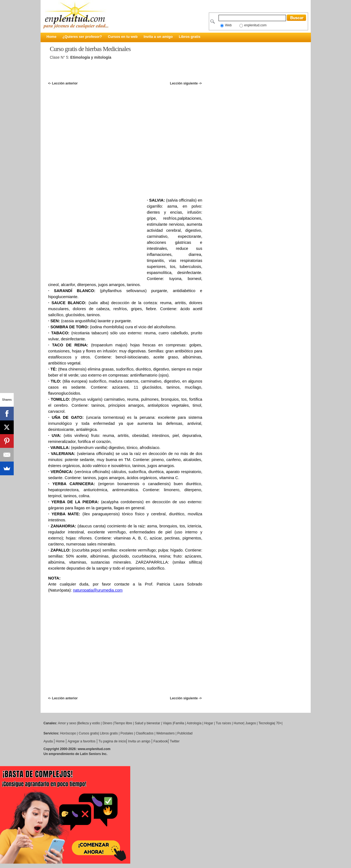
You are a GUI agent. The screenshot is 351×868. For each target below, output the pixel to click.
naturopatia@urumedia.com (98, 590)
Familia (179, 723)
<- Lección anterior (63, 83)
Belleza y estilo (89, 723)
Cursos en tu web (123, 37)
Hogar (209, 723)
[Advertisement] (148, 75)
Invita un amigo (139, 741)
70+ (279, 723)
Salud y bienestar (147, 723)
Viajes (167, 723)
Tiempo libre (123, 723)
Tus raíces (223, 723)
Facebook (161, 741)
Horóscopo (68, 733)
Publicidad (185, 733)
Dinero (107, 723)
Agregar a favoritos (82, 741)
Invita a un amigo (158, 37)
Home (52, 37)
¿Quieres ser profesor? (82, 37)
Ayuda (48, 741)
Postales (127, 733)
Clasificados (145, 733)
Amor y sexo (67, 723)
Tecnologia (266, 723)
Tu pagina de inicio (112, 741)
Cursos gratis (88, 733)
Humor (239, 723)
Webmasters (165, 733)
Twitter (175, 741)
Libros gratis (190, 37)
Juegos (251, 723)
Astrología (194, 723)
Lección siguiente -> (186, 83)
